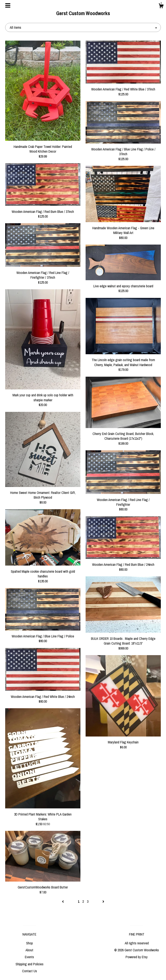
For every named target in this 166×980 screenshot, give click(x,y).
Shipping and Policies (30, 964)
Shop (30, 943)
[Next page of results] (103, 901)
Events (29, 957)
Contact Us (30, 971)
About (29, 950)
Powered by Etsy (137, 957)
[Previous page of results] (63, 901)
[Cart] (161, 6)
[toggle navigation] (8, 5)
